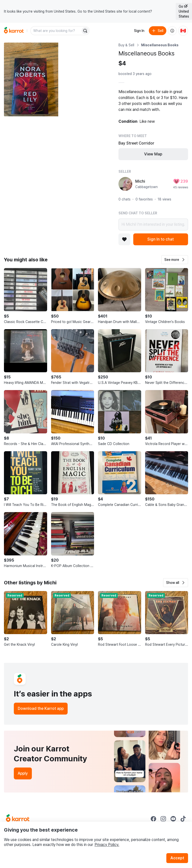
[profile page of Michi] (125, 184)
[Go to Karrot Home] (18, 819)
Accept (177, 858)
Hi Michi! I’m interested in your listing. (153, 224)
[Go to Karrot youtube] (173, 819)
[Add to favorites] (124, 239)
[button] (175, 260)
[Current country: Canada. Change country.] (183, 31)
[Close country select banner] (187, 5)
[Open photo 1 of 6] (31, 79)
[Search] (85, 31)
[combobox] (56, 31)
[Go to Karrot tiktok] (183, 819)
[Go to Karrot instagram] (163, 819)
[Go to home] (14, 31)
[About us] (172, 31)
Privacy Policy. (107, 845)
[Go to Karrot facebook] (154, 819)
